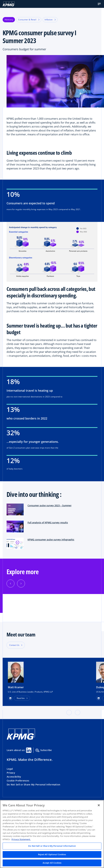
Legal (10, 769)
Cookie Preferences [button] (18, 781)
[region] (52, 834)
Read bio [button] (21, 698)
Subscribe (44, 750)
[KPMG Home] (9, 4)
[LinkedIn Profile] (10, 698)
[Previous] (10, 584)
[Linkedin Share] (29, 750)
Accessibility (14, 777)
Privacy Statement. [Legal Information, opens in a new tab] (21, 839)
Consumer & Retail (29, 20)
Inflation (50, 20)
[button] (99, 4)
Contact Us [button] (14, 645)
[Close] (99, 805)
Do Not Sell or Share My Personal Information (33, 785)
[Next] (21, 584)
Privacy (11, 773)
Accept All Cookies (52, 863)
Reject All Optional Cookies (52, 854)
